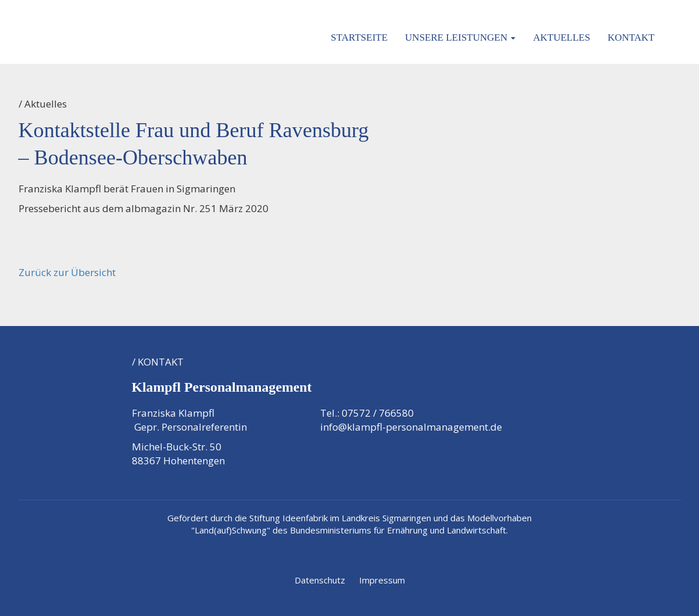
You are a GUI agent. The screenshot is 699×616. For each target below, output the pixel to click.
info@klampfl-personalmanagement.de (411, 427)
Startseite (359, 37)
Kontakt (631, 37)
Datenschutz (320, 580)
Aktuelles (561, 37)
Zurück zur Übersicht (67, 272)
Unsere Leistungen (460, 37)
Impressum (382, 580)
